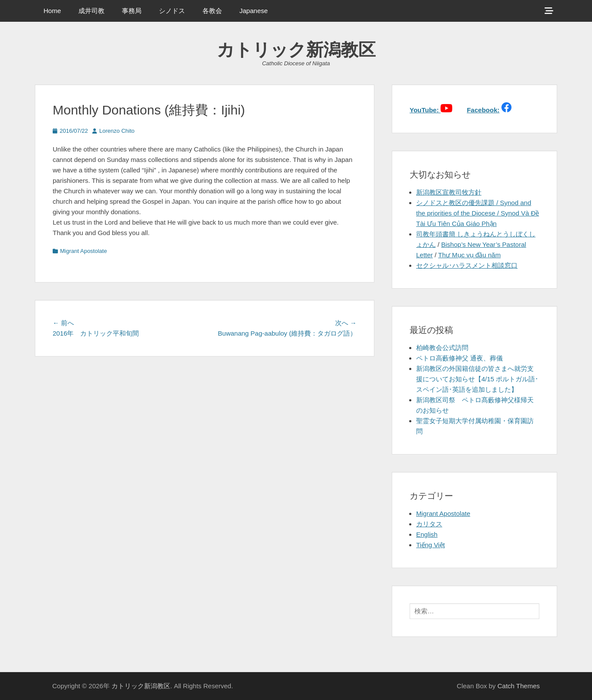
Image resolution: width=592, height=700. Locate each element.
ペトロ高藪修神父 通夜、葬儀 (459, 358)
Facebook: (483, 110)
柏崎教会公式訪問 (442, 348)
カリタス (429, 524)
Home (52, 11)
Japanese (254, 11)
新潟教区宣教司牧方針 (449, 192)
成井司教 (91, 11)
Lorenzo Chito (117, 131)
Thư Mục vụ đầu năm (470, 255)
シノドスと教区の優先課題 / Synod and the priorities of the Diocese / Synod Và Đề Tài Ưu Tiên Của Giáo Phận (478, 213)
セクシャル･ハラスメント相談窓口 (467, 265)
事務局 (132, 11)
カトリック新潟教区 (296, 50)
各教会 (212, 11)
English (427, 534)
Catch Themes (519, 686)
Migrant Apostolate (84, 251)
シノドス (172, 11)
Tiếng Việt (431, 545)
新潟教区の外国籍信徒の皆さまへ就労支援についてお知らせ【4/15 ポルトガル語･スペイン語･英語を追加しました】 (477, 379)
